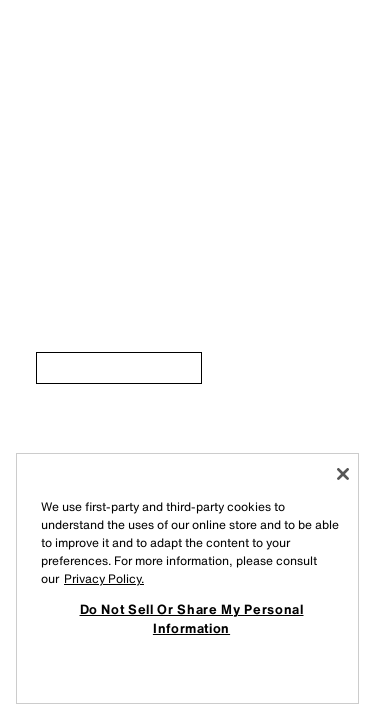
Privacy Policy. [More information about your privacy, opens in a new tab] (104, 578)
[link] (119, 368)
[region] (187, 578)
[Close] (343, 474)
